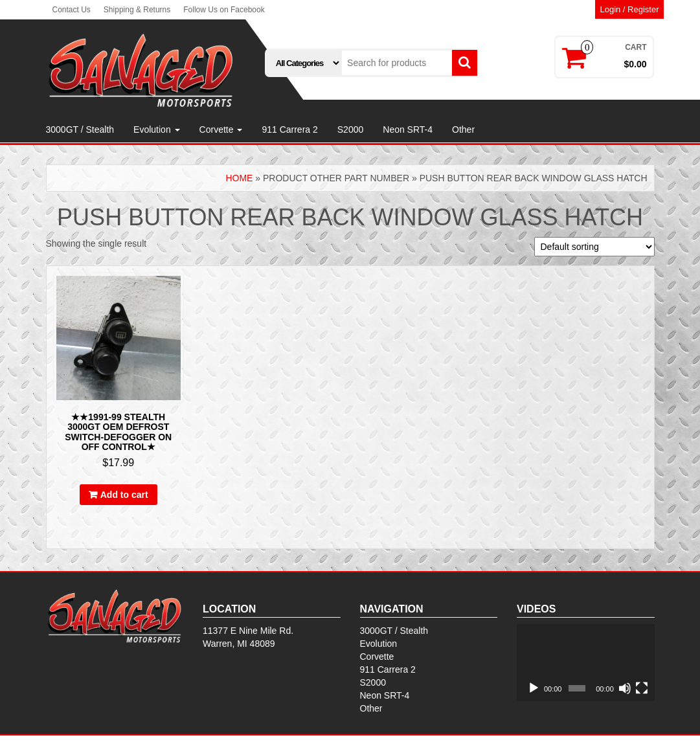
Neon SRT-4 (408, 129)
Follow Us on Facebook (224, 10)
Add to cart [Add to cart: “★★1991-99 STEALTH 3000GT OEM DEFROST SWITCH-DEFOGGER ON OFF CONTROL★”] (124, 495)
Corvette (221, 129)
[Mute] (625, 688)
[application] (586, 663)
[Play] (534, 688)
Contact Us (72, 10)
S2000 (350, 129)
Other (463, 129)
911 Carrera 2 (289, 129)
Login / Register (629, 9)
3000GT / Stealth (80, 129)
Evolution (156, 129)
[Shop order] (594, 247)
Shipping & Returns (137, 10)
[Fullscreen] (642, 688)
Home (239, 178)
